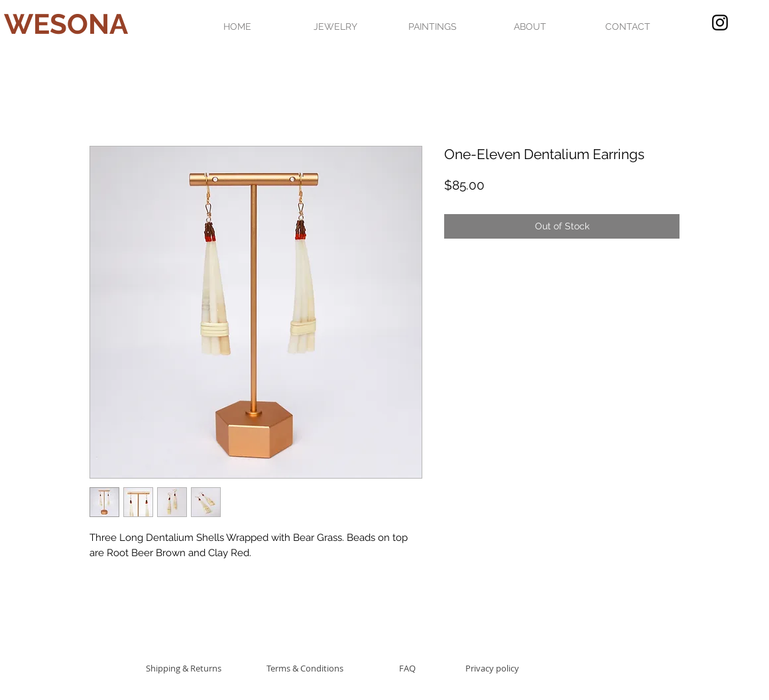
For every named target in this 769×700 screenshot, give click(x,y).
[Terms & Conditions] (305, 668)
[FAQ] (407, 668)
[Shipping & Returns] (183, 668)
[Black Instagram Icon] (720, 23)
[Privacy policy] (492, 668)
